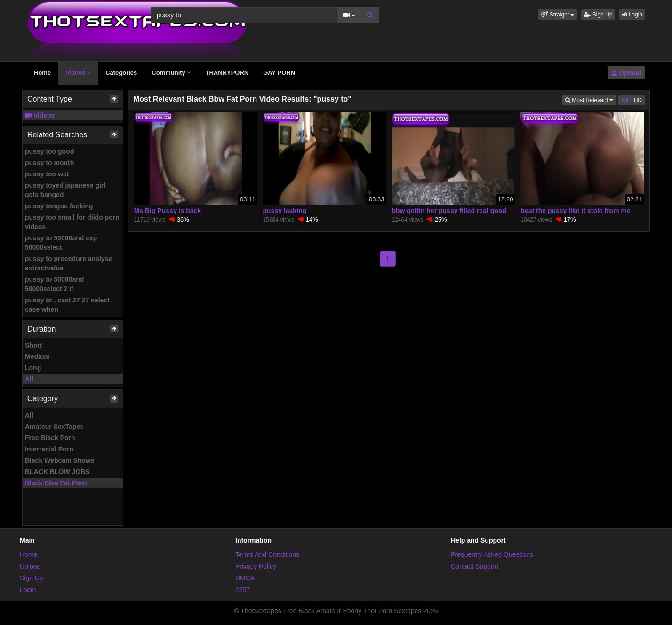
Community (171, 73)
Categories (121, 73)
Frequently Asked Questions (492, 554)
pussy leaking (285, 211)
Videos (78, 73)
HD (638, 100)
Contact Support (475, 566)
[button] (558, 15)
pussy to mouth (49, 163)
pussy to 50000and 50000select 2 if (54, 284)
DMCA (245, 578)
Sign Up (598, 15)
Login (632, 15)
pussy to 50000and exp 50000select (61, 243)
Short (34, 345)
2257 (243, 590)
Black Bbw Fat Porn (56, 483)
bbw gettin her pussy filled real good (449, 211)
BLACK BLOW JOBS (57, 472)
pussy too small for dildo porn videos (72, 222)
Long (33, 368)
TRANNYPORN (227, 73)
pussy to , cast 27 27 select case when (67, 305)
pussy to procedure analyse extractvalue (68, 263)
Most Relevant (591, 99)
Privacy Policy (256, 566)
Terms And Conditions (267, 554)
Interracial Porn (49, 449)
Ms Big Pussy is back (168, 211)
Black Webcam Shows (60, 460)
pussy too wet (47, 174)
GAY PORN (279, 73)
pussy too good (49, 151)
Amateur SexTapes (54, 427)
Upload (626, 73)
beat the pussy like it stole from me (575, 211)
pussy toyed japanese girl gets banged (65, 190)
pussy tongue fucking (59, 206)
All (29, 379)
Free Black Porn (50, 438)
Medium (37, 356)
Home (42, 73)
